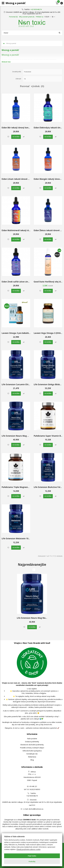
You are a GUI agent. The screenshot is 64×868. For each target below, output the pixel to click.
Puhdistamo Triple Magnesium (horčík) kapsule (24, 487)
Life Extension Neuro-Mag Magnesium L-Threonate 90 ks (29, 436)
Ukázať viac (6, 62)
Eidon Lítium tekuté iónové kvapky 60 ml (21, 179)
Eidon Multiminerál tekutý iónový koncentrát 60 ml (26, 230)
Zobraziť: (18, 79)
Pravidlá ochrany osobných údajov (32, 748)
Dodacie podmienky (32, 742)
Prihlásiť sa (40, 17)
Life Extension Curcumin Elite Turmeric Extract (24, 384)
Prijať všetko (32, 856)
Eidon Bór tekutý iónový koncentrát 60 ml (21, 128)
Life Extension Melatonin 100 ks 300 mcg (21, 538)
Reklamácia (32, 757)
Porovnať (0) (13, 17)
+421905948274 (36, 9)
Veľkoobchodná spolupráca (32, 751)
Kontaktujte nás (32, 754)
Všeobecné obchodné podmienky (32, 745)
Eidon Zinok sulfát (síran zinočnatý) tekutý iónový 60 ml (28, 282)
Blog (32, 760)
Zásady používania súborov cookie (28, 849)
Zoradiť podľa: (17, 72)
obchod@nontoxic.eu (36, 809)
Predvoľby (32, 861)
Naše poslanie (32, 739)
